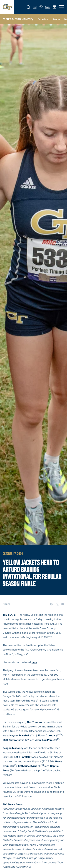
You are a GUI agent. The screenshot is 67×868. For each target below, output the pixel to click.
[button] (29, 7)
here (34, 662)
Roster (56, 19)
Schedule (43, 19)
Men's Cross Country (18, 19)
